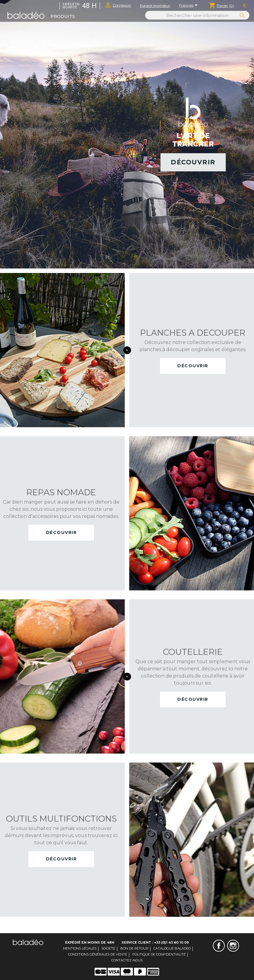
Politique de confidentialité (159, 954)
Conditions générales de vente (98, 954)
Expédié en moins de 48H (90, 942)
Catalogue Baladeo (172, 948)
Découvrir (193, 162)
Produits (63, 16)
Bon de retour (134, 948)
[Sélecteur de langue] (189, 6)
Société (108, 948)
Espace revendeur (155, 6)
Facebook (219, 946)
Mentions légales (80, 948)
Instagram (233, 946)
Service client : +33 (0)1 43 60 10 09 (155, 942)
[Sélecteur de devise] (245, 6)
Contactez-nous (127, 960)
